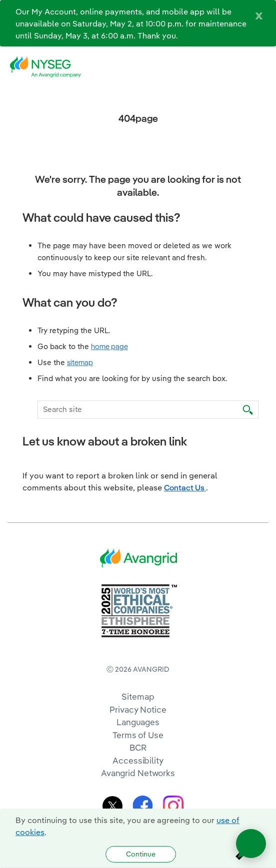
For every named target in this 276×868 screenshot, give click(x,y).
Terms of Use (138, 735)
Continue (141, 854)
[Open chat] (251, 844)
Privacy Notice (138, 709)
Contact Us (185, 487)
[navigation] (261, 67)
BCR (138, 747)
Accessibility (138, 760)
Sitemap (138, 696)
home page (109, 346)
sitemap (80, 362)
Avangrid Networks (138, 773)
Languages (138, 722)
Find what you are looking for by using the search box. (132, 378)
